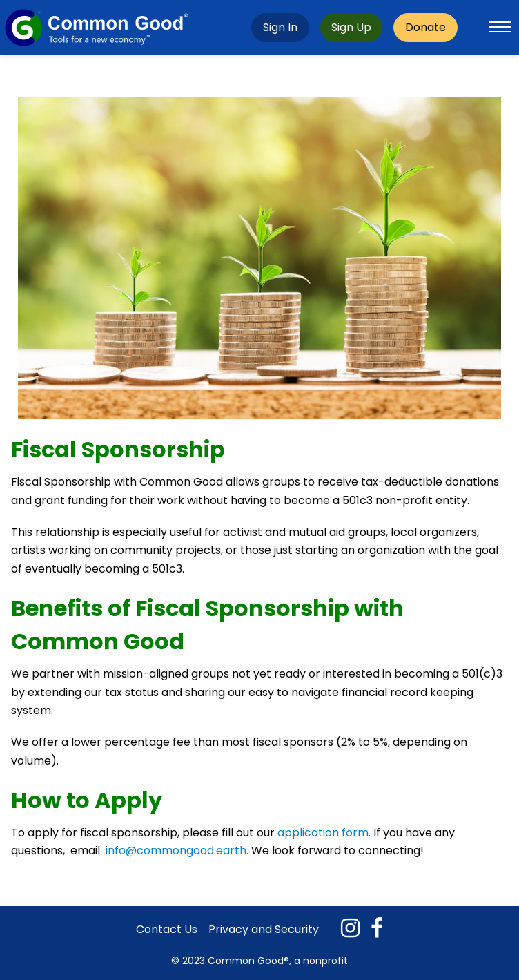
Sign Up (351, 27)
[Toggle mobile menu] (500, 28)
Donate (425, 27)
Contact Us (167, 929)
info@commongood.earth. (177, 851)
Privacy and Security (264, 929)
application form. (325, 833)
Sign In (280, 27)
